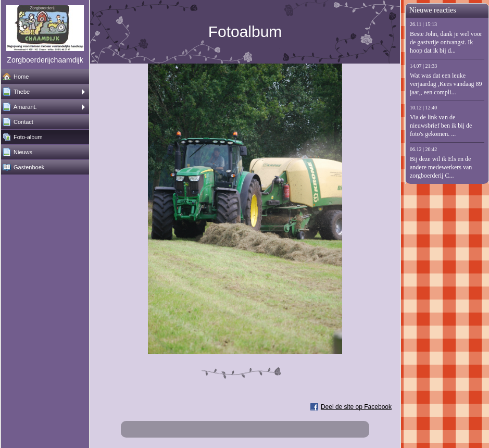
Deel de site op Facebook (356, 407)
